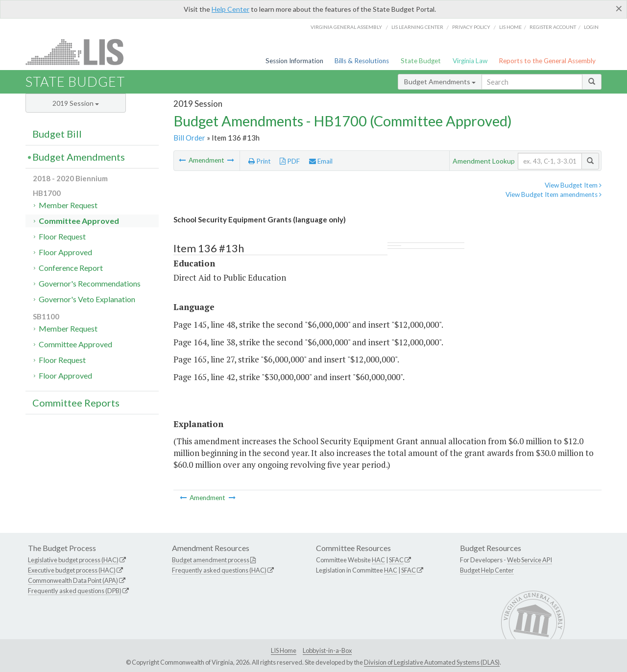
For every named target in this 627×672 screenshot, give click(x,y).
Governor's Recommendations (90, 283)
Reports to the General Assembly (547, 61)
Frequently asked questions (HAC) (219, 570)
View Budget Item (573, 185)
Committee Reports (76, 403)
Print (260, 161)
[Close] (619, 8)
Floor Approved (65, 252)
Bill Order (189, 138)
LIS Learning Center (417, 27)
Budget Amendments (440, 82)
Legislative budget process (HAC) (73, 560)
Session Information (294, 61)
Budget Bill (57, 134)
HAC (378, 560)
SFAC (396, 560)
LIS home (510, 27)
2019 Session (76, 103)
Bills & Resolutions (362, 61)
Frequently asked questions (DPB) (75, 591)
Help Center (230, 9)
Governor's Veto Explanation (87, 299)
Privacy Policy (471, 27)
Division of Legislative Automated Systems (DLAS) (432, 662)
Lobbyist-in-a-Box (327, 650)
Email (321, 161)
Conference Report (71, 268)
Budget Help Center (487, 570)
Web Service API (530, 560)
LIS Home (284, 650)
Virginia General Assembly (346, 27)
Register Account (553, 27)
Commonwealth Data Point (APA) (73, 580)
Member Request (68, 205)
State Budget (421, 61)
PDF (290, 161)
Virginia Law (470, 61)
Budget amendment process (211, 560)
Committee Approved (79, 221)
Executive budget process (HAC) (72, 570)
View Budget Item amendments (554, 194)
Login (591, 27)
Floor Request (62, 236)
